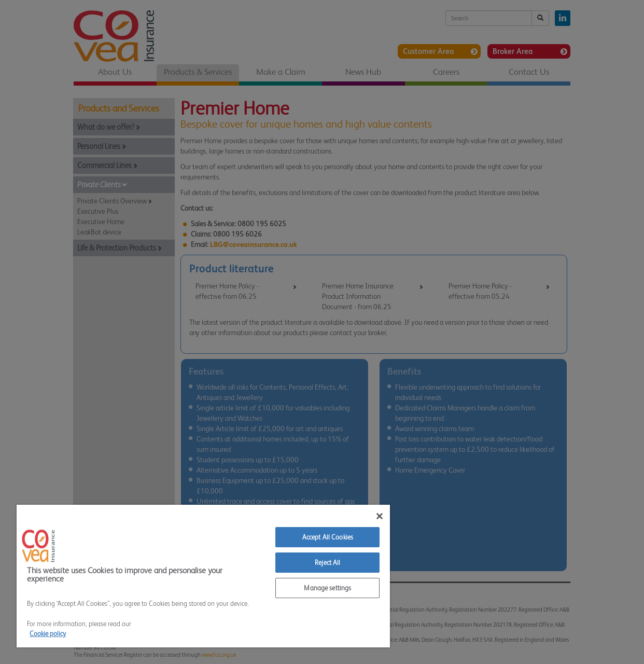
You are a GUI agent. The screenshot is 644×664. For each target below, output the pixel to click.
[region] (203, 576)
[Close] (380, 516)
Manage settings (327, 588)
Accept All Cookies (328, 537)
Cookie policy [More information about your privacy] (48, 634)
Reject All (327, 563)
